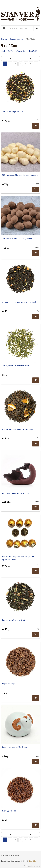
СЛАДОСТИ (21, 51)
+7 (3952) (28, 861)
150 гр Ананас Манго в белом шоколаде (20, 175)
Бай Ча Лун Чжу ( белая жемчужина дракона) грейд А (18, 558)
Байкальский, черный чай (14, 620)
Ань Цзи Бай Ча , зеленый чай (15, 366)
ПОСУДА (33, 51)
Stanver (4, 39)
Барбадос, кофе (9, 811)
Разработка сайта (32, 866)
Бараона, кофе (9, 684)
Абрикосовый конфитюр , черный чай (19, 302)
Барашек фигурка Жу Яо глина (16, 747)
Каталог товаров (17, 39)
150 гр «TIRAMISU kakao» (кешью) (17, 239)
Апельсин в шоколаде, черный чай (18, 429)
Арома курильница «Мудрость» (16, 493)
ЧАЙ (3, 51)
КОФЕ (10, 51)
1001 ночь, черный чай (12, 111)
